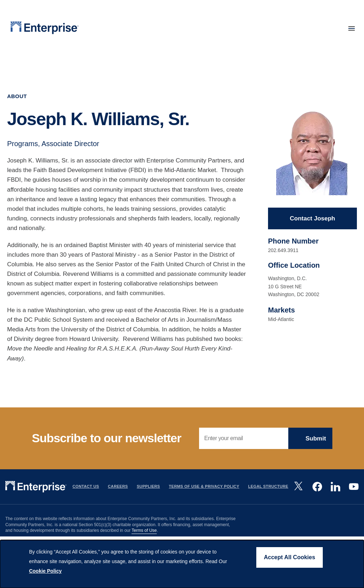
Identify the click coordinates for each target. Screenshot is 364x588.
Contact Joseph (312, 218)
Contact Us (86, 486)
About (17, 96)
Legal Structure (268, 486)
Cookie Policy (45, 571)
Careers (118, 486)
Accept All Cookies (289, 557)
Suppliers (148, 486)
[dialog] (182, 564)
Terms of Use (144, 530)
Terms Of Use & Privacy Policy (204, 486)
